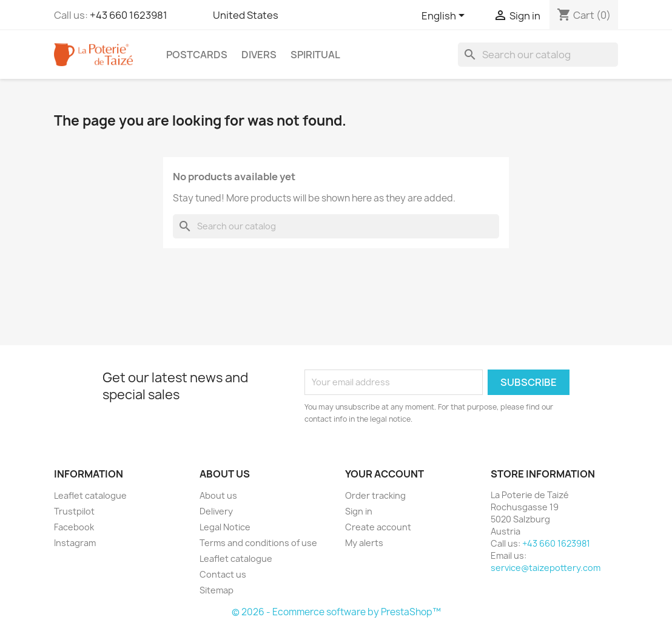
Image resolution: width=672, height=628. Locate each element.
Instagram (75, 543)
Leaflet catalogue (90, 495)
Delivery (216, 511)
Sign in (359, 511)
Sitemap (217, 590)
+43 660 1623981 (129, 15)
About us (218, 495)
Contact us (223, 574)
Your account (385, 474)
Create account (378, 527)
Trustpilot (74, 511)
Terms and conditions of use (258, 543)
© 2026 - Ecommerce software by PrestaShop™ (336, 612)
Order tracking (375, 495)
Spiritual (315, 55)
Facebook (74, 527)
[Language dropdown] (445, 16)
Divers (259, 55)
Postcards (197, 55)
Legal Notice (225, 527)
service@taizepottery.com (546, 568)
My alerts (364, 543)
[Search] (538, 55)
